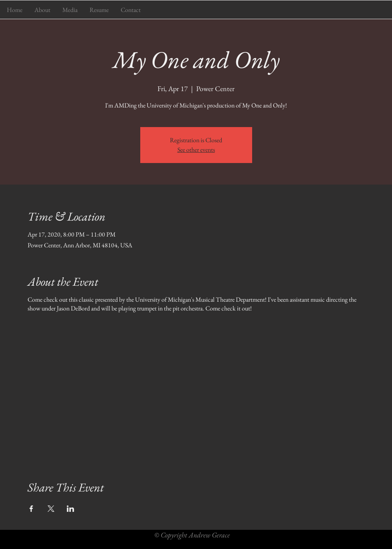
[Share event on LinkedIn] (71, 509)
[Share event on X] (51, 509)
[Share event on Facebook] (31, 509)
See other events (196, 150)
